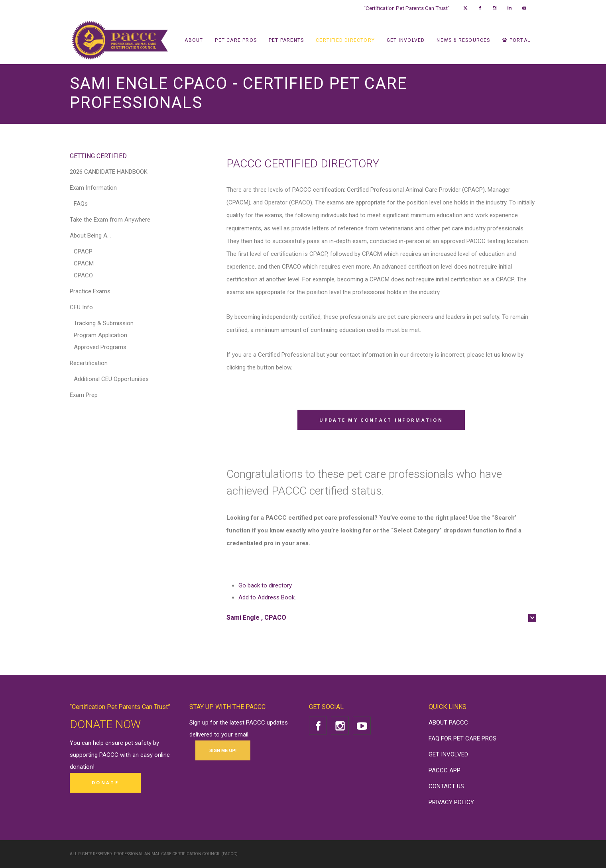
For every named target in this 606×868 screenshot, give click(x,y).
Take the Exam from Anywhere (110, 220)
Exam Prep (84, 395)
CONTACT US (446, 786)
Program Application (100, 335)
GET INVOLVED (448, 754)
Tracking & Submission (104, 323)
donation (81, 767)
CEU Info (81, 307)
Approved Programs (100, 347)
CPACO (83, 275)
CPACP (83, 251)
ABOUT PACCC (448, 723)
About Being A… (90, 236)
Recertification (89, 363)
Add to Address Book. (267, 597)
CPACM (84, 263)
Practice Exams (90, 291)
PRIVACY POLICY (451, 802)
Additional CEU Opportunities (111, 379)
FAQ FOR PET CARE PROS (462, 738)
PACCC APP (445, 770)
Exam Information (93, 188)
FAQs (81, 204)
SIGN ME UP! (223, 750)
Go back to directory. (266, 585)
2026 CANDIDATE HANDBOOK (109, 172)
